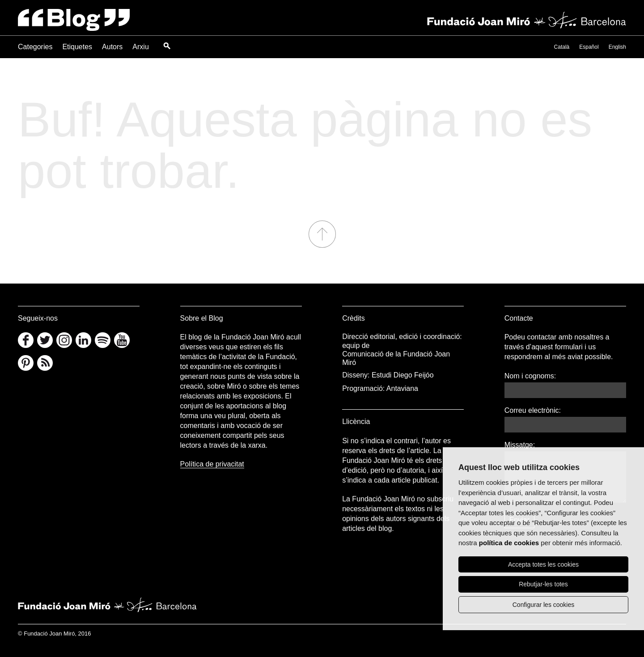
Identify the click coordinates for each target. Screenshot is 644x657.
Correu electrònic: (533, 410)
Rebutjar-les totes (543, 584)
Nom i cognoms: (530, 376)
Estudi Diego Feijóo (403, 375)
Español (589, 47)
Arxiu (140, 47)
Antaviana (402, 388)
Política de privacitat (212, 464)
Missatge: (520, 445)
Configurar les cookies (544, 605)
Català (562, 47)
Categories (35, 47)
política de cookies (509, 543)
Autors (112, 47)
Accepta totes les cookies (543, 564)
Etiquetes (77, 47)
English (617, 47)
